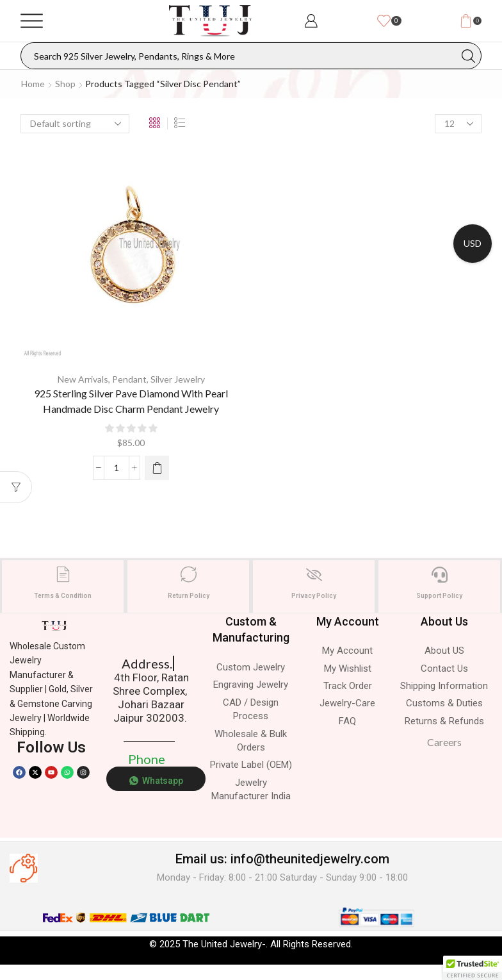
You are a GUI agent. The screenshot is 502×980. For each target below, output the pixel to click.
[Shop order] (75, 124)
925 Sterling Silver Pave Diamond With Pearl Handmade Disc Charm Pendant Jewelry (131, 401)
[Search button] (468, 56)
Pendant (129, 379)
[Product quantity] (117, 468)
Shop (65, 84)
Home (33, 84)
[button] (473, 968)
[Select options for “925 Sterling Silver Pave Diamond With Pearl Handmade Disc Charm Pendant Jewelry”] (157, 468)
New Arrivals (83, 379)
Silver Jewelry (178, 379)
